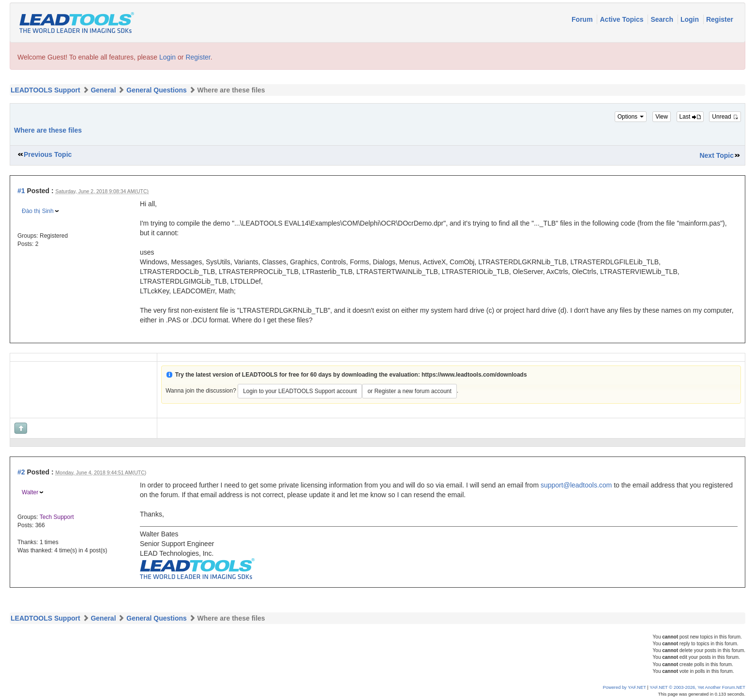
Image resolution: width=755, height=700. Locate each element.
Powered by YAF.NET (625, 687)
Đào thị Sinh (38, 211)
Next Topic (717, 155)
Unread (725, 117)
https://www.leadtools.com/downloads (474, 375)
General (103, 90)
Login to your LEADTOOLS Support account (300, 391)
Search (663, 19)
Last (690, 117)
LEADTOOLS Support (45, 90)
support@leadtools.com (576, 485)
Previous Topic (48, 154)
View (662, 117)
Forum (583, 19)
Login (691, 19)
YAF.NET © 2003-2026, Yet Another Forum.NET (697, 687)
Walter (30, 492)
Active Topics (622, 19)
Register (720, 19)
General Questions (156, 90)
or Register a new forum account (409, 391)
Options (631, 117)
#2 (21, 472)
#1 (21, 191)
